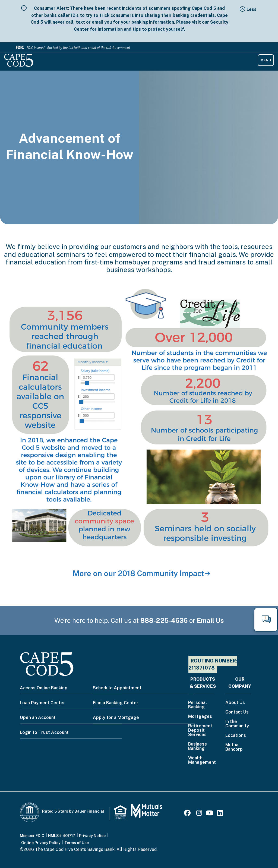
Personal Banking (198, 705)
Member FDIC (32, 836)
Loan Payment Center (42, 703)
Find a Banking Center (116, 703)
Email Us (210, 620)
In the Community (237, 724)
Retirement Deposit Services (200, 730)
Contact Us (237, 712)
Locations (236, 736)
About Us (235, 703)
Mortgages (200, 717)
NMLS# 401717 (62, 836)
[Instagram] (199, 814)
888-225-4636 (164, 620)
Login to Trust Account (44, 732)
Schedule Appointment (117, 688)
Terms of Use (77, 843)
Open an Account (38, 717)
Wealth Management (202, 760)
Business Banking (198, 747)
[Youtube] (209, 814)
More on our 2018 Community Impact (138, 573)
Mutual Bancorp (234, 747)
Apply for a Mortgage (116, 717)
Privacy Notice (92, 836)
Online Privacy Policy (41, 843)
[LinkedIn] (220, 814)
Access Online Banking (44, 688)
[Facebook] (188, 814)
